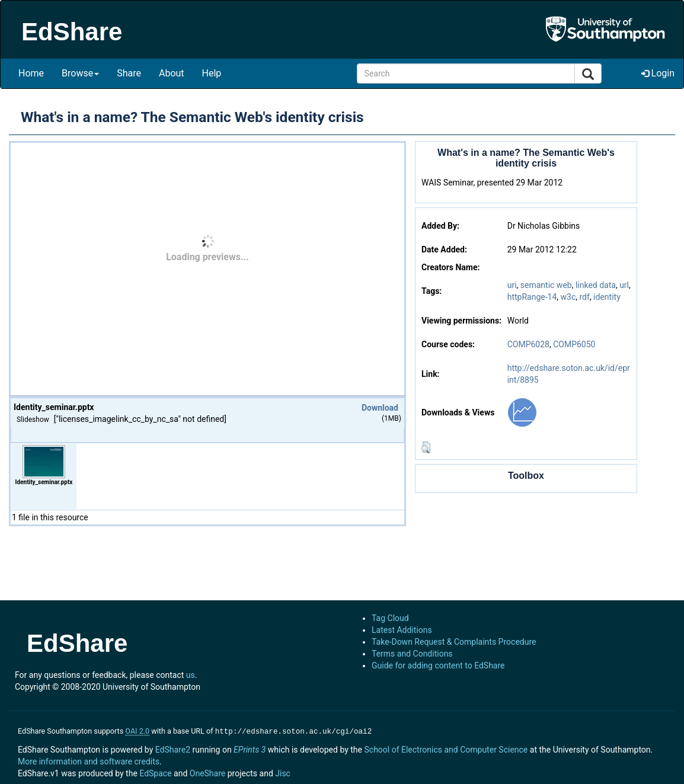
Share (129, 73)
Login (658, 73)
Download (380, 408)
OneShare (207, 772)
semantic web (546, 285)
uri (512, 285)
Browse (80, 73)
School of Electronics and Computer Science (446, 748)
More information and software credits (89, 760)
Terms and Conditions (412, 654)
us (191, 675)
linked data (596, 285)
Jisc (283, 772)
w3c (568, 297)
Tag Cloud (390, 618)
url (624, 285)
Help (212, 73)
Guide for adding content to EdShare (438, 665)
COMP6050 (574, 344)
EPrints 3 (250, 748)
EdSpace (155, 772)
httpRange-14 (532, 297)
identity (607, 297)
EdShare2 (173, 748)
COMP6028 (528, 344)
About (172, 73)
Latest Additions (402, 630)
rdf (584, 297)
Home (31, 73)
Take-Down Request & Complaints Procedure (454, 642)
